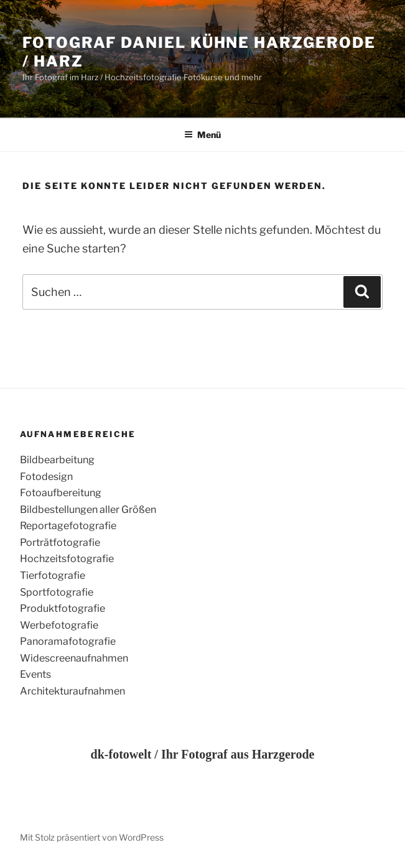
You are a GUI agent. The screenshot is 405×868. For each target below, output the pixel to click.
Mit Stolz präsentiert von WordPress (92, 837)
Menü (202, 135)
